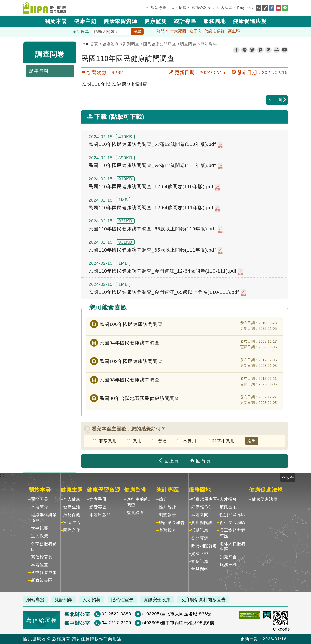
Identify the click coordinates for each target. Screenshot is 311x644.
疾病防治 (72, 523)
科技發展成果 (44, 573)
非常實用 (108, 441)
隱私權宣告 (122, 600)
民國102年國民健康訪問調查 (131, 361)
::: (148, 8)
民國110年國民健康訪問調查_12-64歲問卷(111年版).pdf (154, 208)
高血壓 (234, 31)
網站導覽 (159, 8)
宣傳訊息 (200, 561)
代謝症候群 (215, 31)
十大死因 (178, 31)
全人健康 (72, 499)
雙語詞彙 (64, 600)
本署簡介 (40, 507)
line (244, 50)
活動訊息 (200, 530)
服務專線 (228, 565)
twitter (252, 50)
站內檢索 (225, 8)
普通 (162, 441)
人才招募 (179, 8)
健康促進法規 (250, 21)
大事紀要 (40, 528)
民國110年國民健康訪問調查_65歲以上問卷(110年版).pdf (156, 229)
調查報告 (168, 515)
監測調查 (131, 44)
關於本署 (56, 21)
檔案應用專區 (204, 499)
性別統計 (168, 507)
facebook (236, 50)
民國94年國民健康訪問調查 (130, 343)
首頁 (92, 44)
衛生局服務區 (233, 523)
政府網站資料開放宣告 (203, 600)
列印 (277, 50)
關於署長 (40, 499)
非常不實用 (224, 441)
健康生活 (72, 507)
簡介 (163, 499)
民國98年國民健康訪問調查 (130, 380)
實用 (137, 441)
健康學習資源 (120, 21)
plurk (260, 50)
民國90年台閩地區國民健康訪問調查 (139, 398)
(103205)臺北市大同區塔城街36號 (177, 614)
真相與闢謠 (202, 523)
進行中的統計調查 (140, 502)
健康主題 (85, 21)
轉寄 (268, 50)
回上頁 (169, 461)
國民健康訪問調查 (160, 44)
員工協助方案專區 (233, 533)
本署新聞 (200, 515)
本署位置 (40, 565)
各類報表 (168, 530)
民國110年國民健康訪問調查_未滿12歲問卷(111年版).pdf (156, 166)
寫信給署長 (201, 8)
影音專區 (98, 507)
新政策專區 (42, 580)
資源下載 (200, 554)
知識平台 (228, 557)
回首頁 (201, 461)
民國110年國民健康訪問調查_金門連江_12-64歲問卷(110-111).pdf (166, 271)
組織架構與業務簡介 (44, 518)
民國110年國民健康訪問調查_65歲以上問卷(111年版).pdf (156, 250)
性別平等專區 (233, 515)
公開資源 (200, 538)
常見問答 (200, 569)
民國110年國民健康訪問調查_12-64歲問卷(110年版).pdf (154, 187)
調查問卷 (50, 54)
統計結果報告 (172, 523)
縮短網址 (285, 50)
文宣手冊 (98, 499)
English (244, 8)
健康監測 (155, 21)
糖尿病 (195, 31)
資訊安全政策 (157, 600)
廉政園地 (228, 507)
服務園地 (215, 21)
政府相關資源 (204, 546)
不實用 (190, 441)
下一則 (277, 100)
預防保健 (72, 515)
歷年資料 (209, 44)
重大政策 (40, 536)
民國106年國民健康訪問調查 (131, 324)
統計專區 (185, 21)
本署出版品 (100, 515)
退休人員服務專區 (233, 546)
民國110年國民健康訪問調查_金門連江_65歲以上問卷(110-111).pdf (167, 292)
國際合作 (72, 530)
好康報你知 (202, 507)
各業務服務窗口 (44, 546)
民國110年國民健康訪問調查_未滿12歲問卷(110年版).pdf (156, 145)
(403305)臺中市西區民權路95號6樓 (178, 623)
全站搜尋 (81, 32)
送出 (252, 441)
